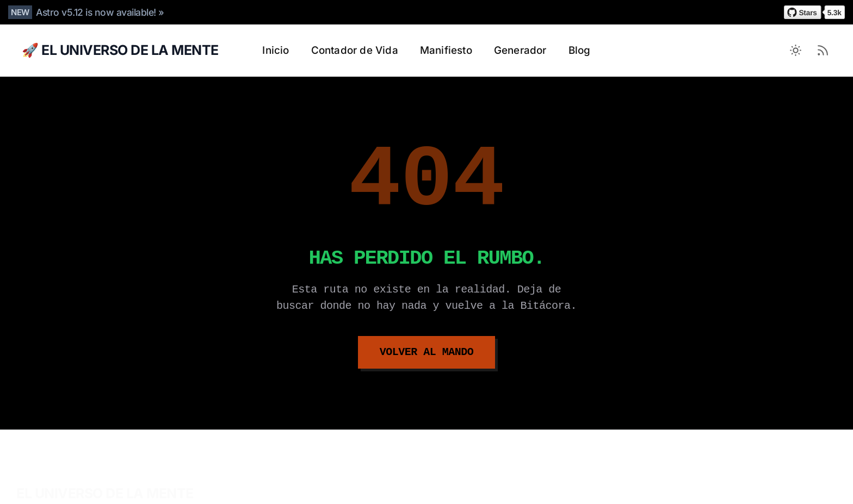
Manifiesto (446, 50)
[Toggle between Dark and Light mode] (796, 51)
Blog (580, 50)
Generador (520, 50)
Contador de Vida (355, 50)
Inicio (276, 50)
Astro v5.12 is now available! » (100, 12)
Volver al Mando (427, 352)
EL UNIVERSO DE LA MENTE (105, 472)
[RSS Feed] (823, 51)
